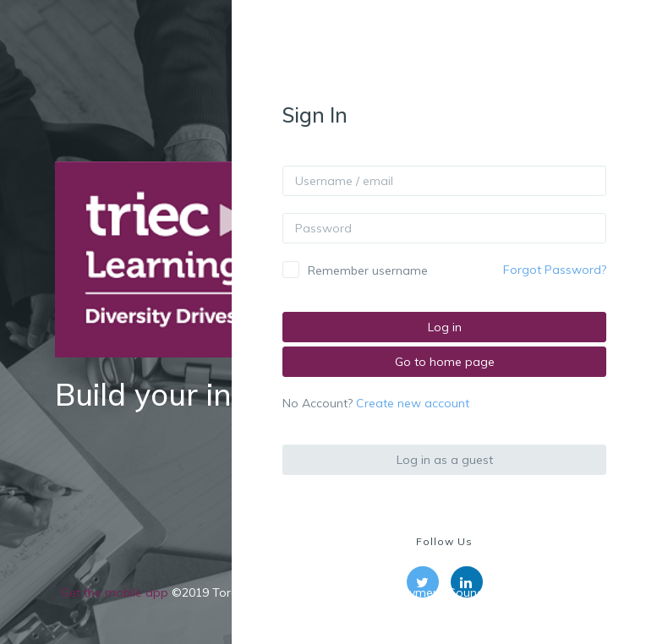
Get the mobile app (115, 592)
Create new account (413, 403)
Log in (445, 327)
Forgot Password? (555, 270)
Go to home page (445, 362)
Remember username (368, 270)
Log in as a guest (445, 460)
